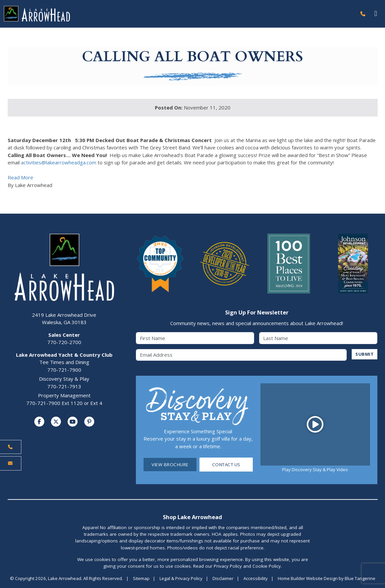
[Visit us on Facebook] (39, 422)
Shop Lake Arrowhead (192, 517)
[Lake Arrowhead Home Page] (178, 14)
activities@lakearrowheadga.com (59, 163)
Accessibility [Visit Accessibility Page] (256, 579)
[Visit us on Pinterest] (89, 422)
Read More (20, 178)
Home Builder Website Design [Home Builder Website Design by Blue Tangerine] (308, 579)
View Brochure (170, 465)
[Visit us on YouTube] (73, 422)
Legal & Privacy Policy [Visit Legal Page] (181, 579)
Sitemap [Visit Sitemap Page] (141, 579)
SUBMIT (365, 354)
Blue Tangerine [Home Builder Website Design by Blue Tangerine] (360, 579)
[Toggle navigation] (376, 14)
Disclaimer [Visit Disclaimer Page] (223, 579)
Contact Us (226, 465)
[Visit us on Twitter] (56, 422)
